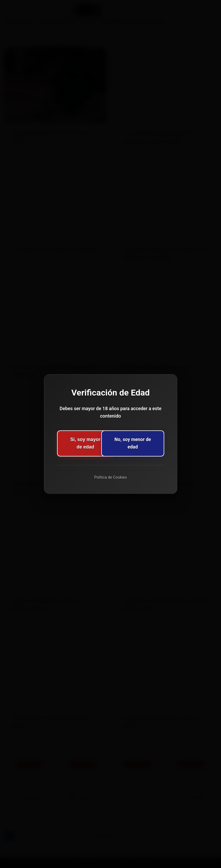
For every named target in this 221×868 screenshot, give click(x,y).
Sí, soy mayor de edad (78, 443)
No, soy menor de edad (143, 443)
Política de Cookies (110, 477)
